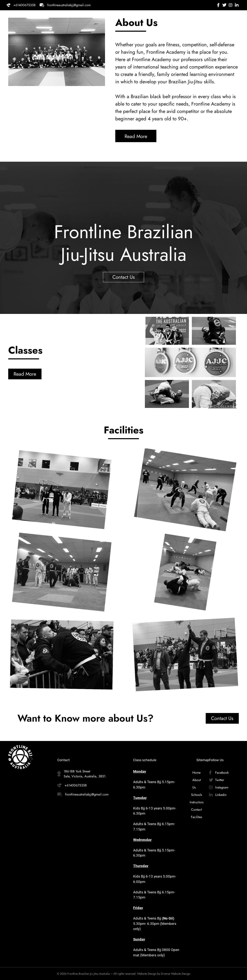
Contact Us (124, 277)
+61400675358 (24, 5)
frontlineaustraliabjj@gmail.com (69, 5)
